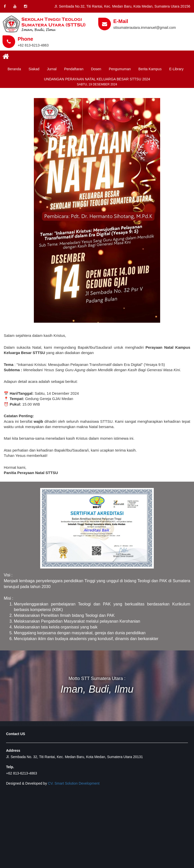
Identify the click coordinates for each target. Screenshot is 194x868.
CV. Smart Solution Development (74, 783)
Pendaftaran (74, 69)
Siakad (34, 69)
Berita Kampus (150, 69)
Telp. (10, 767)
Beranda (14, 69)
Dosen (96, 69)
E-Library (176, 69)
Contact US (16, 734)
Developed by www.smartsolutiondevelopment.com (46, 724)
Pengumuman (120, 69)
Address (13, 750)
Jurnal (52, 69)
